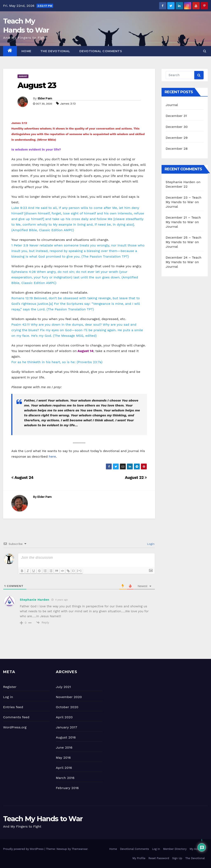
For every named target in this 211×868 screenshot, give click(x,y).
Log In (156, 849)
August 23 (37, 85)
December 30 (177, 127)
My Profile (139, 858)
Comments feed (16, 717)
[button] (205, 51)
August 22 (136, 478)
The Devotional (55, 51)
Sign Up (177, 858)
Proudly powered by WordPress (24, 849)
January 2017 (66, 727)
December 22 (177, 187)
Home (26, 51)
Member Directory (175, 849)
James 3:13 (68, 104)
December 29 (177, 138)
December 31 (176, 116)
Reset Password (159, 858)
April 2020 (64, 717)
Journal (172, 105)
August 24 (22, 478)
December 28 (177, 149)
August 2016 (66, 737)
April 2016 (64, 768)
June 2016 (64, 747)
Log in (8, 697)
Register (10, 687)
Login (150, 544)
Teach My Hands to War (43, 819)
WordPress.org (15, 727)
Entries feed (13, 707)
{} (74, 571)
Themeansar (80, 849)
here (52, 456)
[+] (79, 571)
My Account (197, 849)
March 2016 (65, 778)
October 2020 (67, 707)
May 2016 (63, 758)
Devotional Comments (101, 51)
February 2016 (67, 788)
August (23, 76)
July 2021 (63, 687)
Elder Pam (45, 98)
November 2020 (69, 697)
